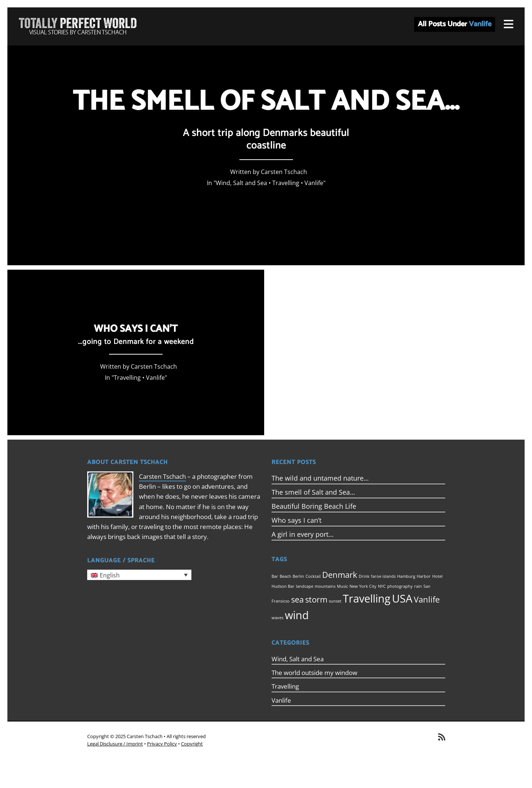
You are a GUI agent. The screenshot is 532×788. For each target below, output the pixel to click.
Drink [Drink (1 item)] (364, 576)
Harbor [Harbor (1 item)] (424, 576)
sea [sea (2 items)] (297, 599)
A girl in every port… (303, 534)
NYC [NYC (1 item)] (382, 586)
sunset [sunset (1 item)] (335, 601)
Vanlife (314, 183)
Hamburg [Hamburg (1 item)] (406, 576)
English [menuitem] (110, 575)
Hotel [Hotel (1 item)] (437, 576)
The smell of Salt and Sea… (313, 492)
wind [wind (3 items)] (297, 615)
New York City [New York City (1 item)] (363, 586)
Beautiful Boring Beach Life (314, 506)
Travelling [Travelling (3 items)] (367, 598)
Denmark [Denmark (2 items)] (340, 575)
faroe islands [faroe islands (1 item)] (383, 576)
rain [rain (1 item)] (418, 586)
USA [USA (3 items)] (402, 598)
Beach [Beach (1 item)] (285, 576)
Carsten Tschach (162, 476)
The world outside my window (314, 673)
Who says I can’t (296, 520)
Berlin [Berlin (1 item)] (298, 576)
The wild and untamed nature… (320, 478)
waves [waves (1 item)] (277, 618)
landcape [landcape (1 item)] (305, 586)
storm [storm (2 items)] (316, 599)
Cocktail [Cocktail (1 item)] (313, 576)
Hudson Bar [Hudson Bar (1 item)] (283, 586)
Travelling (286, 183)
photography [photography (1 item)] (400, 586)
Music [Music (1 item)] (342, 586)
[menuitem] (139, 575)
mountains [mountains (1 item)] (325, 586)
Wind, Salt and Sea (241, 183)
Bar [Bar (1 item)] (275, 576)
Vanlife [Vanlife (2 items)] (427, 599)
